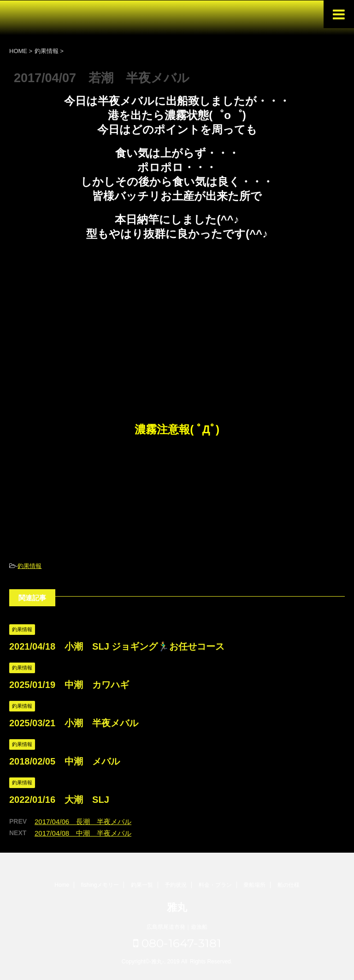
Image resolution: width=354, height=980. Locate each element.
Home (62, 885)
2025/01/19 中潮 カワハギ (69, 685)
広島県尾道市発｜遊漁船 (177, 927)
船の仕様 (289, 885)
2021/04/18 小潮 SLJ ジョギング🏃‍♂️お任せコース (117, 646)
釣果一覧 (142, 885)
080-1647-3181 (177, 943)
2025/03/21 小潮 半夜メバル (74, 723)
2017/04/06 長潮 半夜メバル (83, 822)
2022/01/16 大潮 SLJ (59, 800)
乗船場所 (254, 885)
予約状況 (176, 885)
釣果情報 (29, 566)
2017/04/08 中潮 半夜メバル (83, 833)
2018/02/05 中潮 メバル (65, 761)
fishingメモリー (100, 885)
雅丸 (177, 907)
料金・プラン (215, 885)
